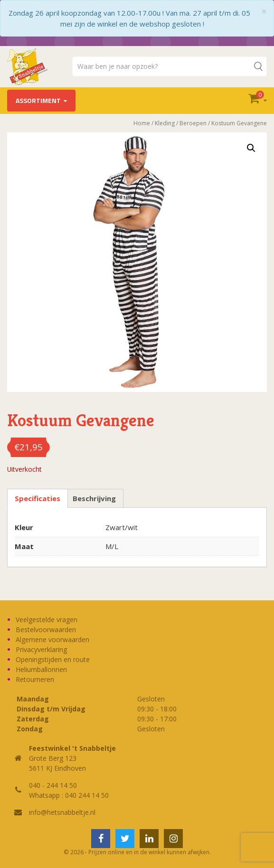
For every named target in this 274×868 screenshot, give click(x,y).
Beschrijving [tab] (94, 498)
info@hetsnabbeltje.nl (62, 812)
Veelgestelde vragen (47, 620)
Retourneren (35, 679)
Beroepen (193, 123)
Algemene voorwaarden (52, 639)
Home (142, 123)
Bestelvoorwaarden (46, 630)
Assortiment (38, 100)
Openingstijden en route (53, 659)
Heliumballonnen (41, 669)
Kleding (165, 123)
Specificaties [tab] (38, 498)
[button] (251, 148)
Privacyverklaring (41, 649)
